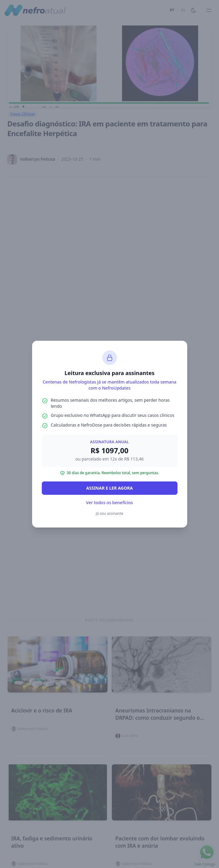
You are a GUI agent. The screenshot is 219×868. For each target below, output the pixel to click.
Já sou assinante (109, 513)
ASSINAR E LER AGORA (110, 488)
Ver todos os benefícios (109, 503)
